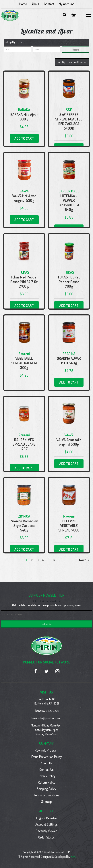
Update (76, 50)
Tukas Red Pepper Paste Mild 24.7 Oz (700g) (24, 282)
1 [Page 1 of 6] (26, 560)
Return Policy (47, 782)
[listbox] (78, 62)
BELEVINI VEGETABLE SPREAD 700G (69, 526)
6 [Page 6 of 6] (54, 560)
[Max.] (46, 49)
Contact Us (46, 770)
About (35, 4)
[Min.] (17, 49)
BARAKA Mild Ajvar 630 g (24, 117)
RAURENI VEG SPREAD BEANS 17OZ (24, 444)
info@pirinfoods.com (50, 718)
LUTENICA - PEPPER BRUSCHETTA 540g (69, 203)
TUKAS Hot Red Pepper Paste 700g (69, 282)
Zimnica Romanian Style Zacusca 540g (24, 526)
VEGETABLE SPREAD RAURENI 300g (24, 363)
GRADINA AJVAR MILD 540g (69, 361)
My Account (66, 4)
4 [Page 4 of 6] (43, 560)
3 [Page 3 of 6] (38, 560)
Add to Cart (24, 138)
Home (23, 4)
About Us (47, 763)
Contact (49, 4)
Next (84, 560)
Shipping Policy (46, 789)
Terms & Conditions (46, 795)
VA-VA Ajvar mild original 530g (69, 442)
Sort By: (61, 62)
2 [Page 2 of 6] (32, 560)
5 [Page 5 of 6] (48, 560)
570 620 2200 (51, 711)
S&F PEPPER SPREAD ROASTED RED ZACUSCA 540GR (69, 121)
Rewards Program (46, 750)
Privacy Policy (47, 776)
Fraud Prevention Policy (47, 757)
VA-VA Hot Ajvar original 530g (24, 198)
